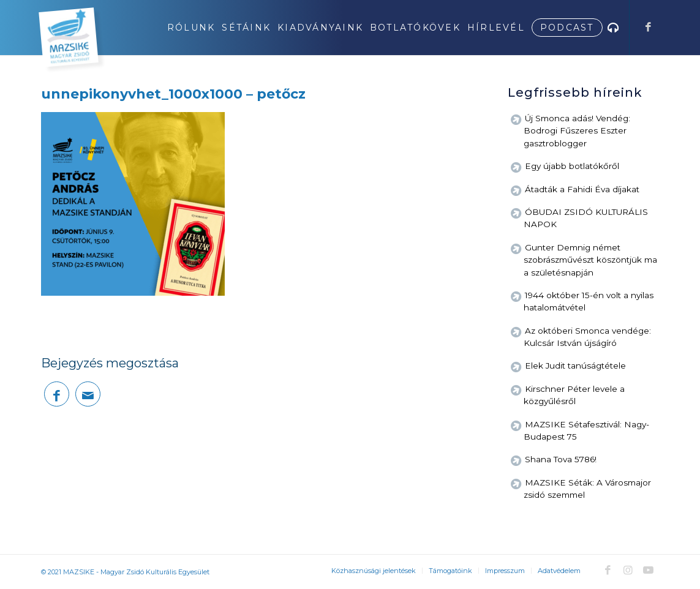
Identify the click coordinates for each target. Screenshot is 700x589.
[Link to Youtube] (649, 570)
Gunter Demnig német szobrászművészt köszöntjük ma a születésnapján (590, 260)
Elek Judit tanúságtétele (575, 366)
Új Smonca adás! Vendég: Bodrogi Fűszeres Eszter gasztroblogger (577, 131)
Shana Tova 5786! (561, 459)
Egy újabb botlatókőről (572, 166)
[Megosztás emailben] (88, 394)
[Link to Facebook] (649, 27)
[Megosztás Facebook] (57, 394)
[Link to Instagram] (628, 570)
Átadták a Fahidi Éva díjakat (582, 189)
